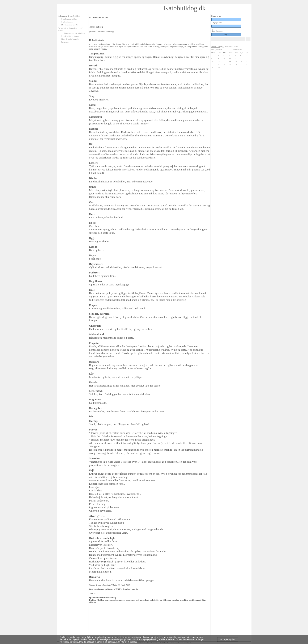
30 (219, 67)
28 (247, 65)
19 (236, 62)
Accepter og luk (228, 639)
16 (219, 62)
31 (224, 67)
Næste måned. (237, 49)
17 (224, 62)
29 (212, 67)
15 (212, 62)
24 (224, 65)
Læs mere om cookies (127, 642)
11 (230, 59)
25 (230, 65)
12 (236, 59)
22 (212, 65)
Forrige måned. (217, 49)
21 (247, 62)
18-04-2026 (233, 47)
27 (241, 65)
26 (236, 65)
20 (241, 62)
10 (224, 59)
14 (247, 59)
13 (241, 59)
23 (219, 65)
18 (230, 62)
